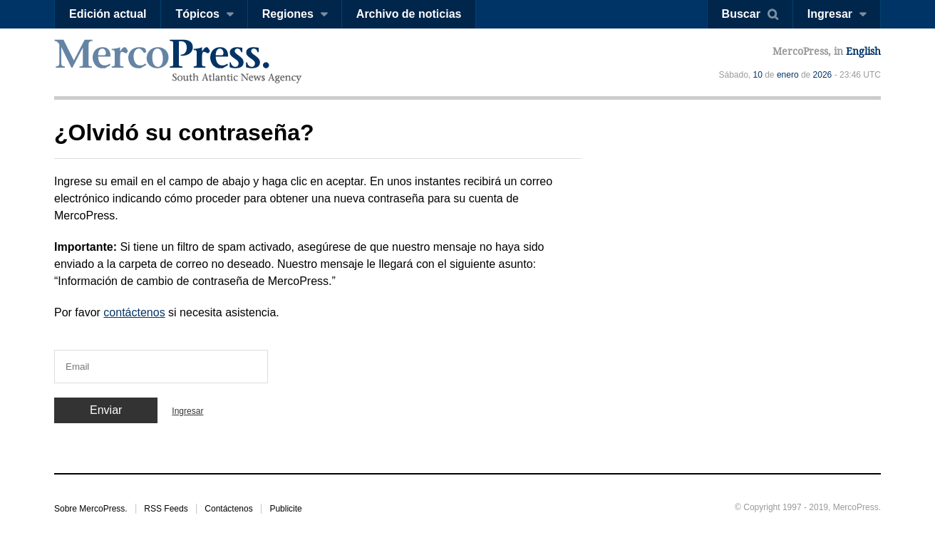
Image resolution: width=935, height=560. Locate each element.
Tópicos (197, 14)
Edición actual (108, 14)
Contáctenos (228, 509)
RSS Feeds (166, 509)
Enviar (106, 410)
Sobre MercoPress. (91, 509)
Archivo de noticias (409, 14)
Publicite (285, 509)
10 (758, 75)
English (863, 51)
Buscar (741, 14)
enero (788, 75)
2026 (823, 75)
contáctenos (134, 312)
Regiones (288, 14)
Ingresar (830, 14)
